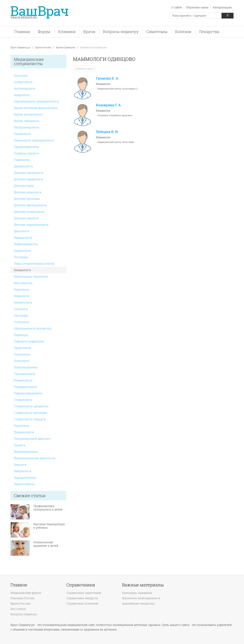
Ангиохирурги (24, 88)
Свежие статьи (30, 495)
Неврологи (22, 296)
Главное (19, 585)
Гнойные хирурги (27, 153)
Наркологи (22, 289)
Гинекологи (22, 134)
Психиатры (22, 354)
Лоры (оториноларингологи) (34, 263)
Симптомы (157, 32)
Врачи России (43, 47)
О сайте (177, 7)
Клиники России (22, 598)
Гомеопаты (22, 160)
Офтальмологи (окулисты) (33, 328)
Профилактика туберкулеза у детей (48, 508)
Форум (44, 32)
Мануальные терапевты (31, 276)
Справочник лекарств (82, 598)
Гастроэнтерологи (27, 127)
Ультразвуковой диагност (32, 439)
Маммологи (22, 270)
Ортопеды (21, 315)
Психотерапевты (26, 367)
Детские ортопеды (27, 199)
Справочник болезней (82, 603)
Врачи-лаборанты (27, 121)
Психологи (22, 361)
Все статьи (18, 609)
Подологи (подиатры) (29, 341)
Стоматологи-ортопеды (30, 413)
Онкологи (21, 309)
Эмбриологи (23, 471)
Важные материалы (143, 585)
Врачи (89, 32)
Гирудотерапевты (26, 147)
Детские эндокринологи (31, 225)
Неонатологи (23, 302)
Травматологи (24, 432)
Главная (22, 32)
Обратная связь (197, 7)
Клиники (67, 32)
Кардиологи (22, 250)
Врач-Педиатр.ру (20, 47)
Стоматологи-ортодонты (31, 406)
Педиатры (21, 335)
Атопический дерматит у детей (46, 544)
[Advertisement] (206, 116)
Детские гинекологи (28, 173)
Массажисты (23, 283)
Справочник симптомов (84, 593)
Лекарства (209, 32)
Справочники (81, 585)
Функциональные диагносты (35, 458)
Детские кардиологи (28, 179)
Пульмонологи (24, 374)
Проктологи (22, 348)
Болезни (183, 32)
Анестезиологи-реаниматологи (36, 101)
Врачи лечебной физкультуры (36, 108)
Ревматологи (23, 380)
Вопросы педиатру (121, 32)
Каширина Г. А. (109, 105)
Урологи (20, 445)
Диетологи (22, 231)
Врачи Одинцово (66, 47)
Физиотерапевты (26, 452)
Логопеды (21, 257)
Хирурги (20, 464)
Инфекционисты (26, 244)
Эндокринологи (25, 477)
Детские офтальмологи (30, 205)
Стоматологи (23, 400)
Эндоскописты (24, 484)
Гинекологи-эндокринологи (34, 140)
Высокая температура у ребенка (49, 526)
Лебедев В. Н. (107, 132)
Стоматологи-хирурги (30, 419)
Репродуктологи (25, 387)
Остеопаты (22, 322)
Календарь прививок (137, 593)
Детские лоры (24, 186)
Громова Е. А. (108, 78)
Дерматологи (23, 166)
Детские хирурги (26, 218)
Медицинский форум (26, 593)
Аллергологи (23, 82)
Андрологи (22, 95)
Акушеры (21, 75)
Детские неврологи (28, 192)
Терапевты (22, 426)
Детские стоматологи (29, 212)
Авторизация (222, 7)
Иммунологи (23, 237)
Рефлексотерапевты (28, 393)
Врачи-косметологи (28, 114)
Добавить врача (84, 68)
